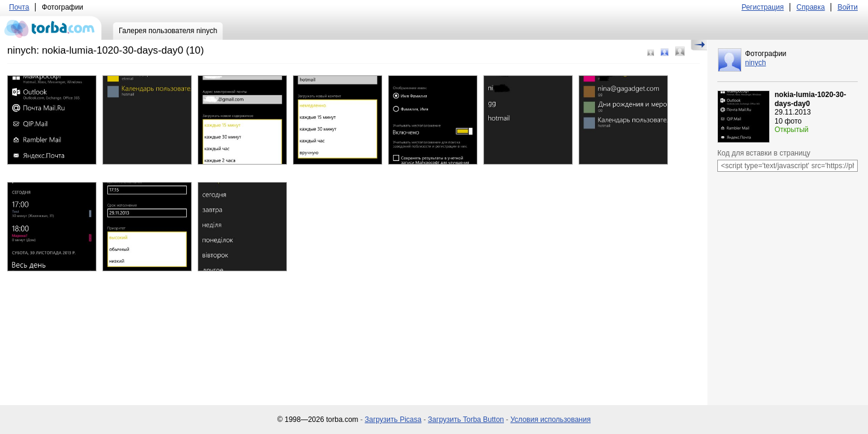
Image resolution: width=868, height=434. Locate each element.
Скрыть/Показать (699, 45)
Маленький (651, 53)
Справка (810, 7)
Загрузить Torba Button (466, 420)
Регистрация (763, 7)
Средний (665, 52)
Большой (680, 51)
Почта (19, 7)
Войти (848, 7)
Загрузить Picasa (393, 420)
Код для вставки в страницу (764, 153)
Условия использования (551, 420)
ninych (756, 63)
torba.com (51, 28)
